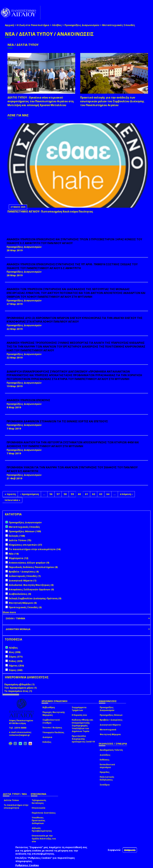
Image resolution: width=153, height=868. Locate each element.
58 (65, 494)
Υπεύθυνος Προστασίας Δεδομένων (38, 820)
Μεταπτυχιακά (108, 730)
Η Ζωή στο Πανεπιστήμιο (33, 25)
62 (94, 494)
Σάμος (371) (16, 657)
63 (101, 494)
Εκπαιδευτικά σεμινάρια (107, 766)
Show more (9, 612)
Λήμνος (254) (16, 666)
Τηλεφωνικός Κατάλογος (39, 802)
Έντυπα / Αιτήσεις (52, 728)
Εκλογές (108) (17, 536)
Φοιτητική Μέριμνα (110, 734)
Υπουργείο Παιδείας (53, 732)
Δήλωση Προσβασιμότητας (42, 829)
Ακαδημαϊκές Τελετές (111, 750)
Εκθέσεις (105, 760)
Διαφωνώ (130, 850)
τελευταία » (12, 500)
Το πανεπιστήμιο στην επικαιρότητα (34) (35, 549)
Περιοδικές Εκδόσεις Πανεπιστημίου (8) (33, 567)
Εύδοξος (47, 742)
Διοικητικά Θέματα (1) (23, 580)
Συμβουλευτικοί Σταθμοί (51, 721)
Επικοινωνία (39, 808)
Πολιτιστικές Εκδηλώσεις (107, 778)
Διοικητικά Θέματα (110, 725)
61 (87, 494)
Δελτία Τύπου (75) (20, 540)
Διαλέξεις (105, 755)
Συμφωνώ (114, 850)
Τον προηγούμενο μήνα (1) (21, 688)
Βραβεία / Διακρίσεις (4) (24, 572)
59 (72, 494)
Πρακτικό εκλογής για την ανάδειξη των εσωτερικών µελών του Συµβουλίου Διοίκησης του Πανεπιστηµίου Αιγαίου (112, 101)
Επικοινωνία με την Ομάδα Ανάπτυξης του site (44, 838)
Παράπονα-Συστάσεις (44, 813)
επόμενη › (126, 494)
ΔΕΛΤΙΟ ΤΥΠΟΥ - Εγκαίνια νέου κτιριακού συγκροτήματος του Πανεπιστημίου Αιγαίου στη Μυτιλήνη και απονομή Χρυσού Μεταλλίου (41, 101)
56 (51, 494)
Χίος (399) (15, 652)
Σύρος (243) (16, 670)
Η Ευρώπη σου (79, 715)
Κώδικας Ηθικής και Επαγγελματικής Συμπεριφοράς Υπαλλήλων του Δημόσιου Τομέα (82, 726)
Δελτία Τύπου (11, 800)
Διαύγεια (47, 737)
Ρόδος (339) (16, 661)
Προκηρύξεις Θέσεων (111, 715)
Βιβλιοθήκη (49, 707)
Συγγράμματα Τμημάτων (79, 709)
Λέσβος (57, 25)
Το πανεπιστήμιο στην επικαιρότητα (16, 806)
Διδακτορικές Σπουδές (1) (25, 576)
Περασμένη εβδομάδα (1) (19, 684)
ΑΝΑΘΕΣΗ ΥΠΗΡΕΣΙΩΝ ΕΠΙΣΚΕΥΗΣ (28, 400)
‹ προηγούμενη (29, 494)
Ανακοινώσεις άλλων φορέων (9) (29, 563)
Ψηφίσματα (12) (19, 558)
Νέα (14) (14, 554)
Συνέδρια (105, 785)
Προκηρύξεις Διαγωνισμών (82, 25)
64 (108, 494)
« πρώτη (10, 494)
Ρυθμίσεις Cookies (27, 865)
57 (58, 494)
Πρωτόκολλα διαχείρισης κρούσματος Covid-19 (83, 739)
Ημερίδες (105, 772)
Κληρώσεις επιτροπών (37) (25, 545)
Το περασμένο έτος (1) (18, 691)
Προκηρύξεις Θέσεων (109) (25, 531)
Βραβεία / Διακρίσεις (111, 720)
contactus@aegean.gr (20, 735)
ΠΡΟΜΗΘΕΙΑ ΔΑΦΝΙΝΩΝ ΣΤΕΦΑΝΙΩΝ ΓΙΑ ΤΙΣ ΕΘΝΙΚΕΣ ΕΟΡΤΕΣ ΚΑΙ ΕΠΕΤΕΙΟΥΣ (57, 421)
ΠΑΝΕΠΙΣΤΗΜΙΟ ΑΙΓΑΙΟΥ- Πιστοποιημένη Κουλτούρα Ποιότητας (50, 211)
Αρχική (9, 25)
